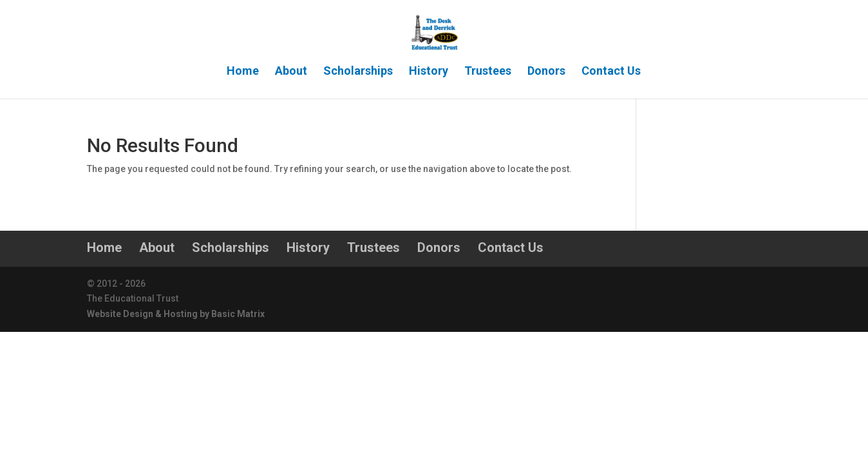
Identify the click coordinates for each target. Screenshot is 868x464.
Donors (546, 72)
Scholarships (358, 72)
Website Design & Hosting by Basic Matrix (176, 314)
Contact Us (611, 72)
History (429, 72)
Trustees (488, 72)
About (291, 72)
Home (243, 72)
